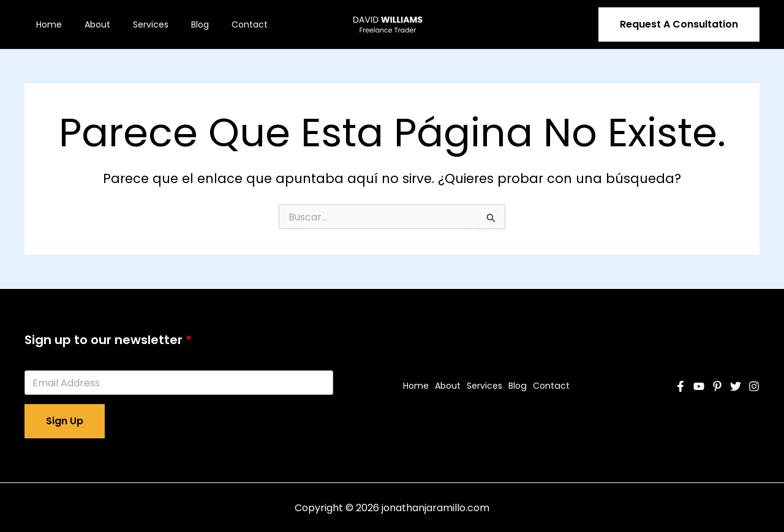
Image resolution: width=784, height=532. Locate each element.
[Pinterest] (717, 386)
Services (137, 24)
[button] (679, 24)
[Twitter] (736, 386)
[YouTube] (699, 386)
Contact (224, 24)
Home (46, 24)
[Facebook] (680, 386)
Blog (180, 24)
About (89, 24)
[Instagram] (754, 386)
